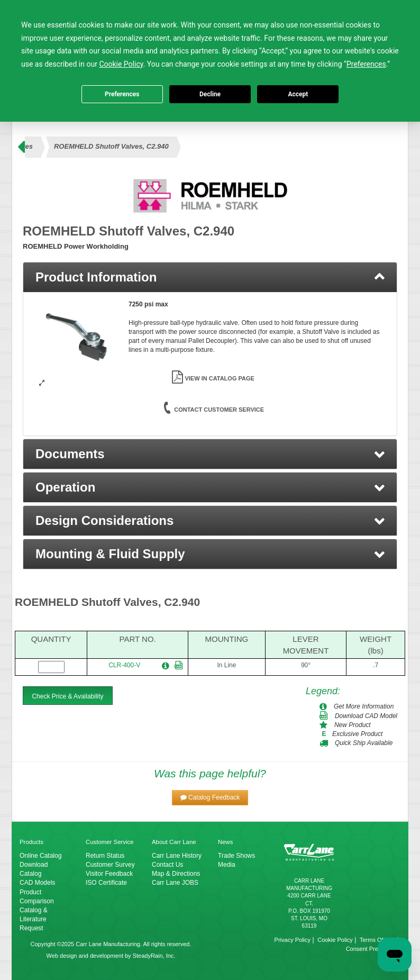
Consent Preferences (373, 949)
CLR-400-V (124, 665)
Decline (210, 94)
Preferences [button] (366, 64)
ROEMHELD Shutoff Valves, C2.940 (111, 146)
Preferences (122, 94)
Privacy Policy (293, 940)
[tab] (210, 277)
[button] (210, 454)
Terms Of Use (377, 940)
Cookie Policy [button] (121, 64)
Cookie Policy (335, 940)
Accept (298, 94)
